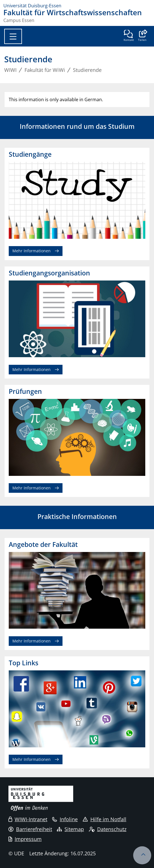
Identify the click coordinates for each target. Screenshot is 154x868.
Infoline (65, 819)
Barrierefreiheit (30, 829)
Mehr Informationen (32, 251)
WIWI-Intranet (28, 819)
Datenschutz (108, 829)
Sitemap (70, 829)
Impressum (25, 839)
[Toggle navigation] (13, 36)
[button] (142, 36)
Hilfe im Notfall (105, 819)
